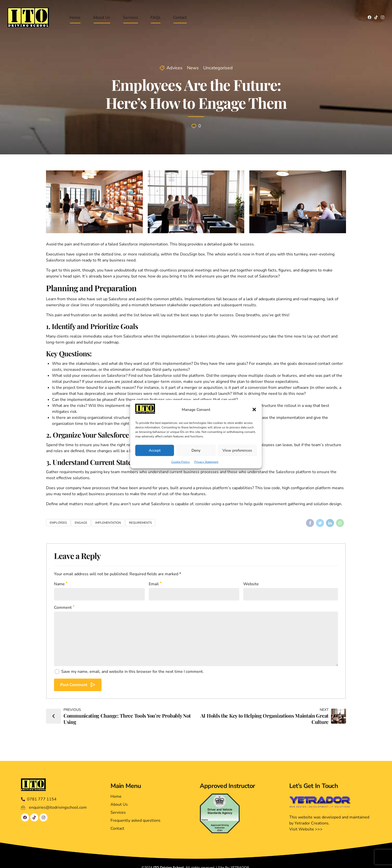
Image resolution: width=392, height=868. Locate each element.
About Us (102, 18)
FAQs (155, 18)
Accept (155, 450)
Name (61, 584)
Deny (196, 450)
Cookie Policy (180, 462)
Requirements (140, 523)
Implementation (108, 523)
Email (155, 584)
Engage (81, 523)
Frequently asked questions (135, 820)
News (193, 68)
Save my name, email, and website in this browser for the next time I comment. (132, 672)
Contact (180, 18)
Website (251, 584)
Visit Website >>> (306, 829)
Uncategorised (218, 68)
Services (130, 18)
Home (75, 18)
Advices (174, 68)
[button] (254, 410)
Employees (58, 523)
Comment (64, 608)
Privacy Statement (206, 462)
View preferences (237, 450)
